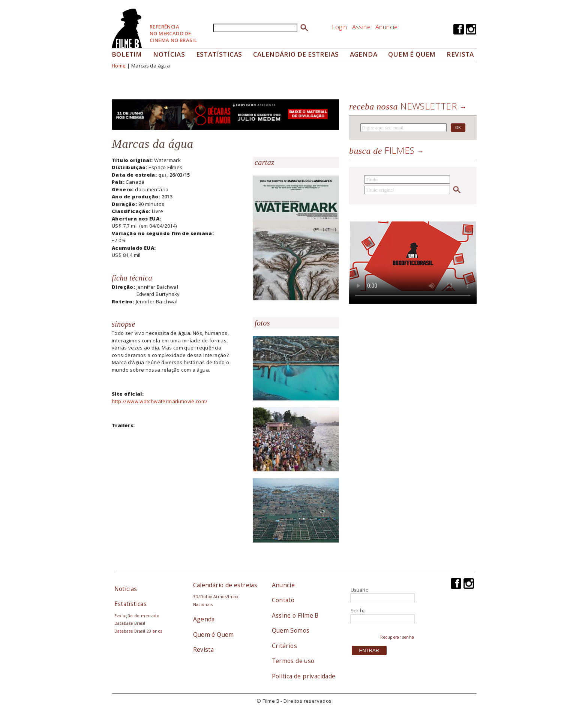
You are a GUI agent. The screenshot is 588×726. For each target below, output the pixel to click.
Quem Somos (291, 630)
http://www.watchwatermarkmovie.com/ (160, 401)
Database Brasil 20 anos (138, 631)
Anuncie (387, 27)
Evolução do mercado (137, 616)
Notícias (169, 54)
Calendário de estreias (225, 585)
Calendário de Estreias (296, 54)
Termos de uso (293, 661)
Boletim (127, 54)
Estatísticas (219, 54)
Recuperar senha (397, 637)
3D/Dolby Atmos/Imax (216, 597)
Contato (283, 600)
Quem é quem (412, 54)
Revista (460, 54)
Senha (358, 610)
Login (340, 27)
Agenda (364, 54)
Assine (361, 27)
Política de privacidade (304, 676)
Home (119, 66)
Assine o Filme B (295, 615)
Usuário (360, 590)
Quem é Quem (214, 634)
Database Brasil (130, 623)
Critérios (285, 646)
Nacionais (203, 604)
